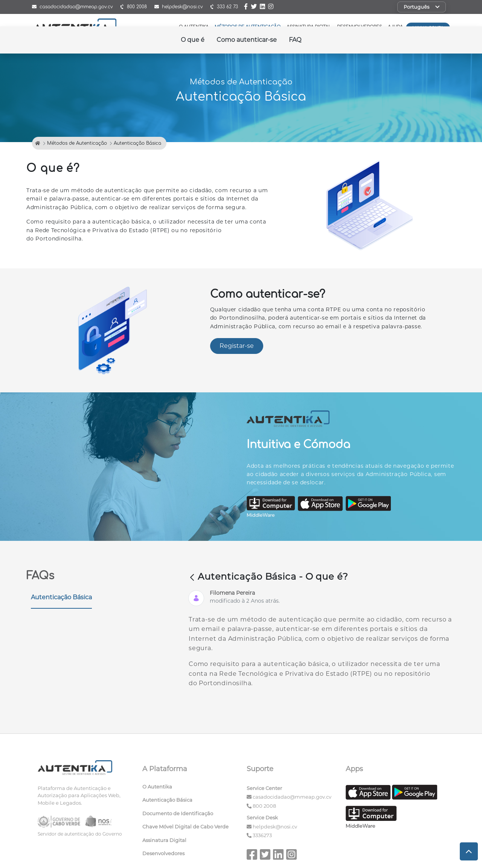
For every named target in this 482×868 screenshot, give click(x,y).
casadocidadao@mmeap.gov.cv (292, 797)
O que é (193, 40)
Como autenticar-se (247, 40)
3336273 (262, 835)
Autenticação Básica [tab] (61, 597)
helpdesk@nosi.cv (275, 827)
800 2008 (264, 806)
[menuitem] (189, 788)
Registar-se (237, 346)
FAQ (295, 40)
